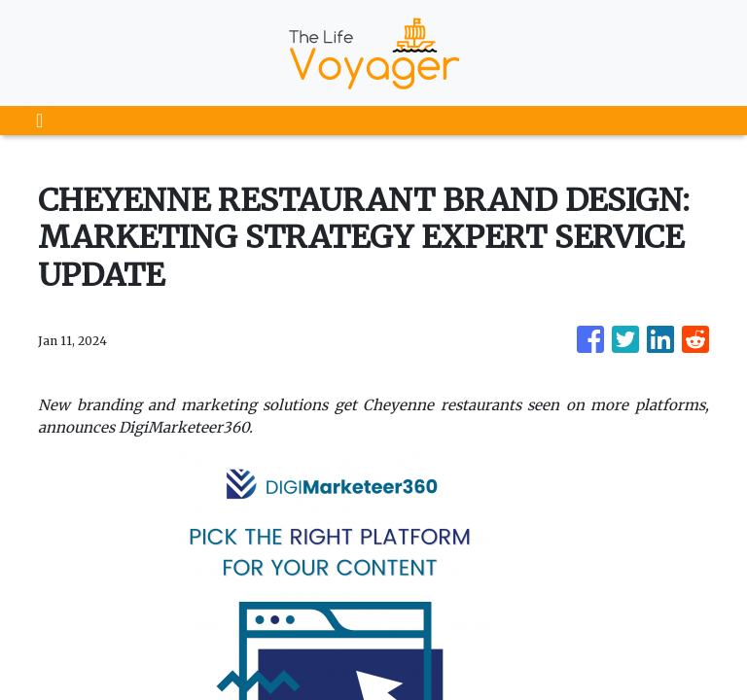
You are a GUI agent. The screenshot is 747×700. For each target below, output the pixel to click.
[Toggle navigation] (39, 121)
